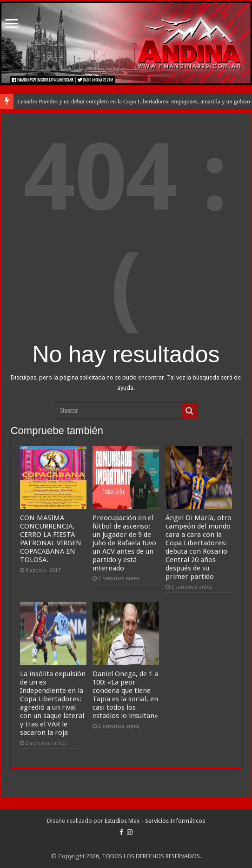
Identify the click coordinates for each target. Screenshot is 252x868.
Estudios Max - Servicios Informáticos (155, 821)
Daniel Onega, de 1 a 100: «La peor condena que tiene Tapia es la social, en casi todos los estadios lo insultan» (125, 695)
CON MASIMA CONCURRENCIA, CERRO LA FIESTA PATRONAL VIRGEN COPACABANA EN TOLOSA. (51, 539)
